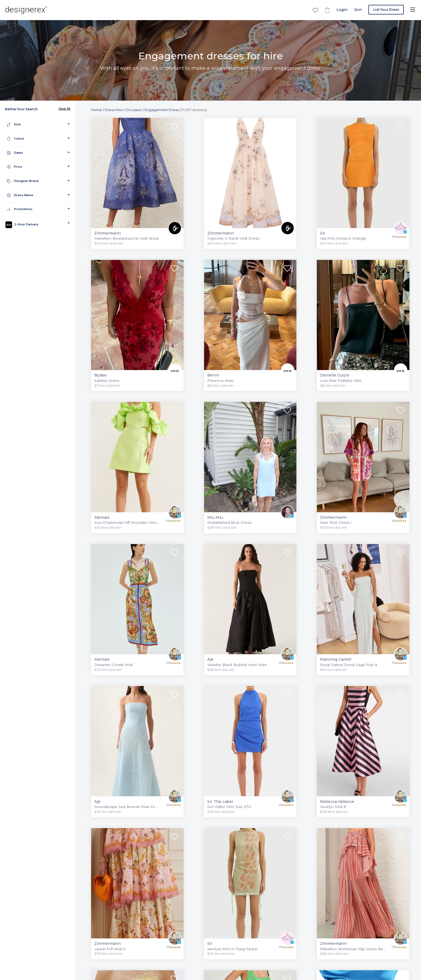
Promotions (20, 209)
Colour (16, 139)
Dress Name (20, 195)
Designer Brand (23, 181)
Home (97, 110)
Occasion (134, 110)
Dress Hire (114, 110)
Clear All (64, 109)
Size (14, 124)
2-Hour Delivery (22, 225)
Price (14, 167)
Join (358, 10)
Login (342, 10)
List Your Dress (386, 10)
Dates (15, 153)
